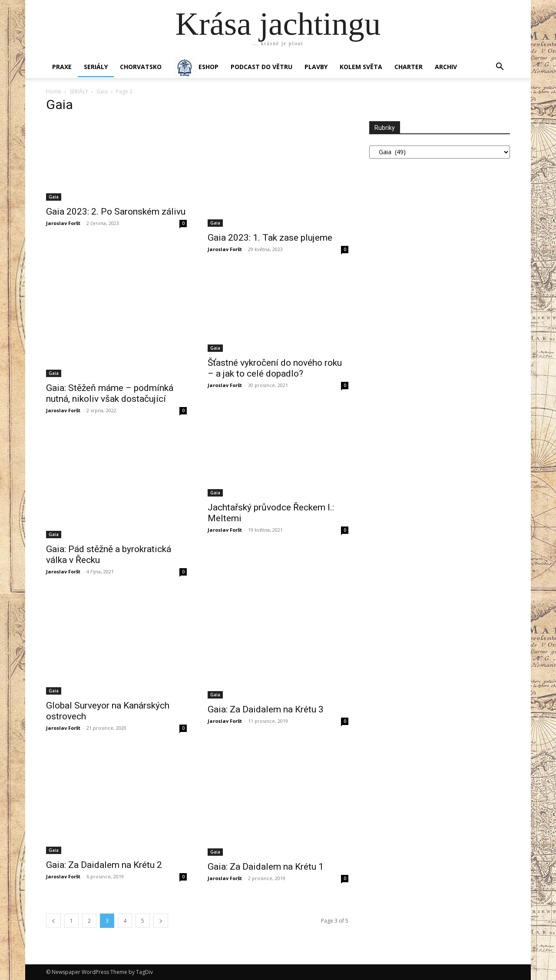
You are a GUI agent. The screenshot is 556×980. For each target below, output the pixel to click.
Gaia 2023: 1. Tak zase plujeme (270, 238)
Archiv (446, 67)
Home (54, 91)
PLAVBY (316, 67)
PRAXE (62, 67)
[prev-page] (53, 921)
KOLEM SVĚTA (361, 67)
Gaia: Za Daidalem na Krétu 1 (266, 867)
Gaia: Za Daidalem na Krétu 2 (104, 865)
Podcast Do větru (261, 67)
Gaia (102, 91)
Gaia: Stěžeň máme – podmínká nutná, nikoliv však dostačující (110, 393)
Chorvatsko (141, 67)
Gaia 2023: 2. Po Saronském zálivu (116, 212)
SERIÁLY (96, 67)
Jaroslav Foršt (63, 223)
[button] (500, 68)
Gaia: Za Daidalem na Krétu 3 (266, 709)
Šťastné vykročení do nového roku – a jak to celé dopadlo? (275, 368)
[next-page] (161, 921)
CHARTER (409, 67)
